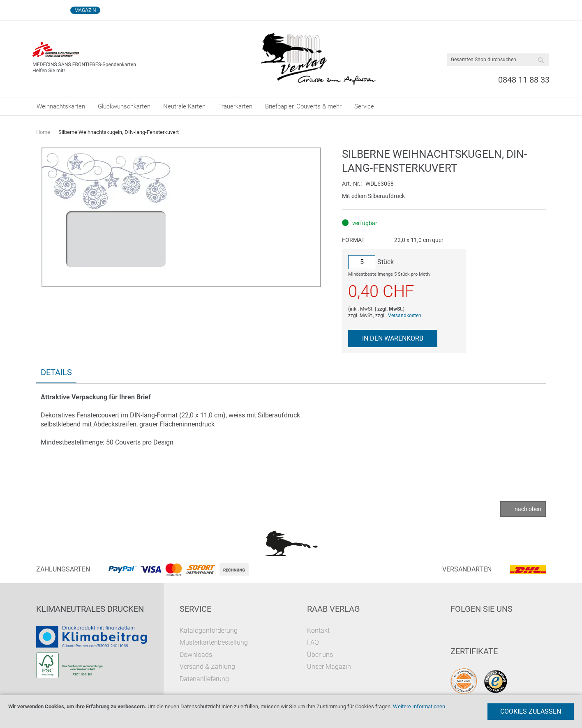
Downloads (196, 655)
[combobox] (498, 60)
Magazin (85, 10)
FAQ (313, 642)
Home (43, 132)
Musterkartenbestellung (214, 642)
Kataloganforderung (209, 630)
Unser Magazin (329, 667)
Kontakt (318, 630)
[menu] (291, 106)
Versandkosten (405, 316)
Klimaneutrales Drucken (90, 609)
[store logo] (318, 59)
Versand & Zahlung (207, 667)
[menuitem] (61, 106)
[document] (291, 712)
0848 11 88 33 (524, 80)
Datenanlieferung (204, 679)
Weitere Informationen (419, 706)
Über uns (320, 655)
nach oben (528, 509)
